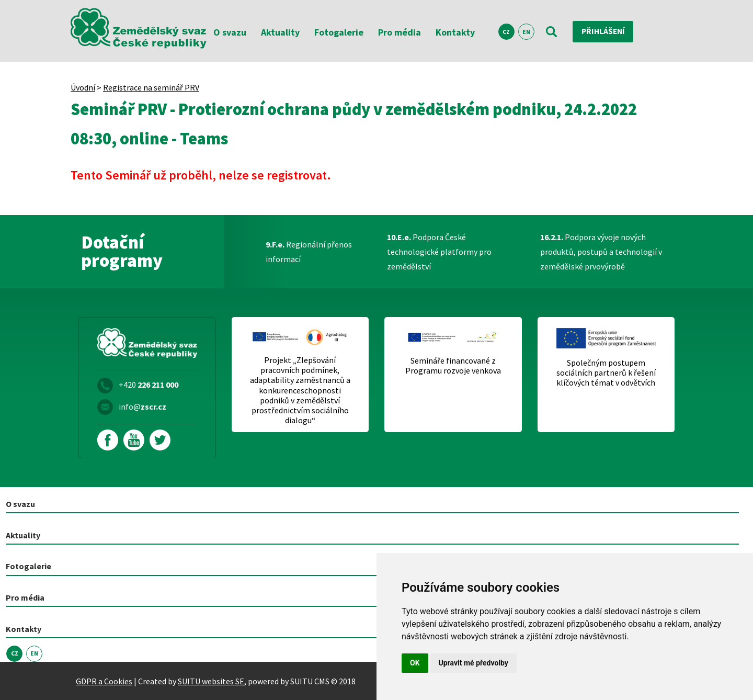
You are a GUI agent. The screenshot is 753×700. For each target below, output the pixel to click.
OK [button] (415, 663)
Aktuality (280, 32)
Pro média (400, 32)
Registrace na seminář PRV (151, 87)
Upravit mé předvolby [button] (474, 663)
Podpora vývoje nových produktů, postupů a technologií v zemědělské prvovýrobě (601, 252)
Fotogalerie (339, 32)
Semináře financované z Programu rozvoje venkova (453, 366)
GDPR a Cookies (104, 681)
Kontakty (455, 32)
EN (526, 32)
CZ (506, 32)
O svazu (230, 32)
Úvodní (83, 87)
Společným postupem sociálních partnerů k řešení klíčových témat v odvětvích (606, 373)
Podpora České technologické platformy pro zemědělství (439, 252)
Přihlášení (604, 31)
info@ (142, 407)
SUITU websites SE (211, 681)
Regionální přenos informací (309, 252)
